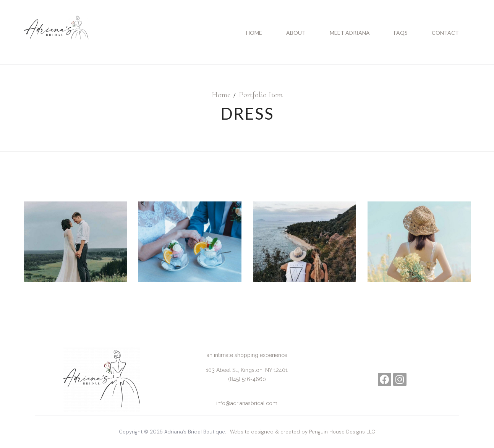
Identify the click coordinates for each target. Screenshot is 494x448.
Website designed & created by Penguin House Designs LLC (303, 432)
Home (221, 95)
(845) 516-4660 (247, 379)
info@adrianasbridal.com (247, 403)
